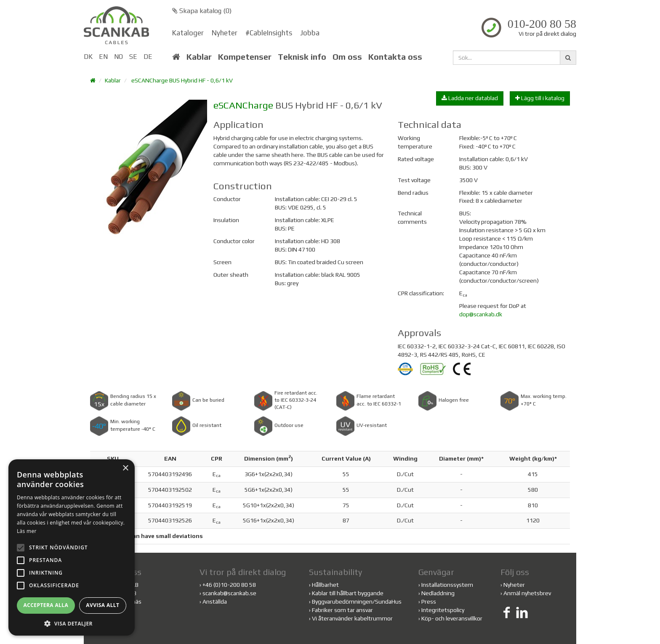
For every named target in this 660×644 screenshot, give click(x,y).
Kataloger (188, 33)
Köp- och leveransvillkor (452, 618)
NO (118, 57)
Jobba (310, 33)
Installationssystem (447, 585)
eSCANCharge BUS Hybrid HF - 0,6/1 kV (182, 80)
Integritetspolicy (443, 610)
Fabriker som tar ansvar (342, 610)
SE (133, 57)
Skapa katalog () (202, 11)
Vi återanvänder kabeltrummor (352, 618)
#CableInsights (269, 33)
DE (148, 57)
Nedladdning (438, 593)
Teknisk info (302, 57)
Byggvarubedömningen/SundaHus (357, 602)
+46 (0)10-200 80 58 (229, 585)
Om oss (347, 57)
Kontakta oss (395, 57)
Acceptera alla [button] (46, 605)
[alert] (72, 547)
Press (429, 602)
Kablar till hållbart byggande (348, 593)
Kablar (199, 57)
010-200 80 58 (542, 24)
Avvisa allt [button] (102, 605)
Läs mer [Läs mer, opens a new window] (27, 531)
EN (103, 57)
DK (88, 57)
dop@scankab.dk (481, 314)
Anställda (215, 602)
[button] (72, 623)
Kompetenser (245, 57)
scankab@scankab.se (229, 593)
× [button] (125, 468)
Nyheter (225, 33)
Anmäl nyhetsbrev (527, 593)
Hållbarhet (325, 585)
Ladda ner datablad (470, 98)
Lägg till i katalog (540, 98)
